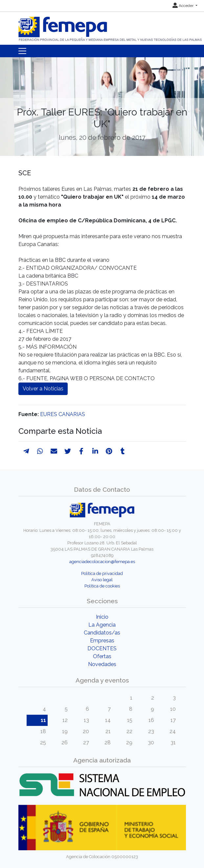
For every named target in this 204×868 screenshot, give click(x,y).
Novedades (102, 664)
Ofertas (102, 656)
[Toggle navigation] (22, 51)
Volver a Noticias (43, 389)
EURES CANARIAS (63, 414)
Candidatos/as (102, 633)
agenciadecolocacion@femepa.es (102, 562)
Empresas (102, 641)
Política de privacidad (102, 573)
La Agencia (102, 625)
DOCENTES (102, 648)
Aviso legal (102, 580)
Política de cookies (102, 586)
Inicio (102, 617)
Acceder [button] (183, 6)
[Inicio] (111, 26)
